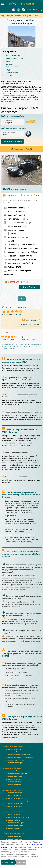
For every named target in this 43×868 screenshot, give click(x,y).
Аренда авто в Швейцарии (14, 834)
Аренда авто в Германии (13, 746)
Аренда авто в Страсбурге (15, 806)
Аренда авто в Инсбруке (14, 825)
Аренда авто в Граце (13, 828)
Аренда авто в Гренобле (14, 804)
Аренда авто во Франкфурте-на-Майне (19, 757)
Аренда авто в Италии (12, 768)
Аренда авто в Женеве (14, 839)
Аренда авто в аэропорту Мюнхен (18, 755)
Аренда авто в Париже (14, 793)
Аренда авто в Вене (13, 815)
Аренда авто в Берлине (14, 749)
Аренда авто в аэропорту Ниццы (17, 801)
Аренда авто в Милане (14, 776)
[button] (13, 122)
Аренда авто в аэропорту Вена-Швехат (19, 817)
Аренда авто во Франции (13, 790)
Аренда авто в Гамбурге (14, 763)
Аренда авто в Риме (13, 771)
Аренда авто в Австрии (13, 812)
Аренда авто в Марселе (14, 798)
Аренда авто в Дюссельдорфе (17, 760)
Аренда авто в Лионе (13, 796)
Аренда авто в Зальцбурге (15, 823)
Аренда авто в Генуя (13, 779)
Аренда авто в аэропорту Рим (16, 774)
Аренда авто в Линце (13, 820)
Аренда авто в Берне (13, 836)
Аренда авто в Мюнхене (14, 752)
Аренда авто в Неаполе (14, 784)
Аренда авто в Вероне (14, 782)
